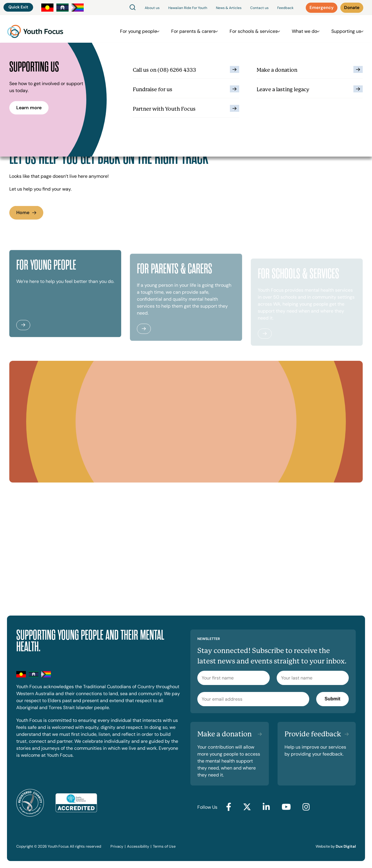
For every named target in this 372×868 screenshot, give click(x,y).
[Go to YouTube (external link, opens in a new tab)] (286, 807)
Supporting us (343, 29)
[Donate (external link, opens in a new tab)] (352, 8)
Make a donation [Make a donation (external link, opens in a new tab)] (225, 734)
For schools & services (256, 29)
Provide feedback (313, 734)
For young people (147, 29)
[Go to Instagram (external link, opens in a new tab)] (306, 807)
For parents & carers (199, 29)
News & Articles (229, 8)
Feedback (285, 8)
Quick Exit (18, 7)
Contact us (259, 8)
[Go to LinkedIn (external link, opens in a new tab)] (266, 807)
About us (152, 8)
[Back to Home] (35, 29)
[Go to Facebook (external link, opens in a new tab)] (229, 807)
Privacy (117, 846)
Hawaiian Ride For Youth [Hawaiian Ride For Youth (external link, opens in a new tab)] (188, 8)
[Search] (133, 8)
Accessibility (138, 846)
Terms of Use (164, 846)
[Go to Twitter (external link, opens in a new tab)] (247, 807)
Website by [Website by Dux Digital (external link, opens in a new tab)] (336, 846)
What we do (304, 29)
